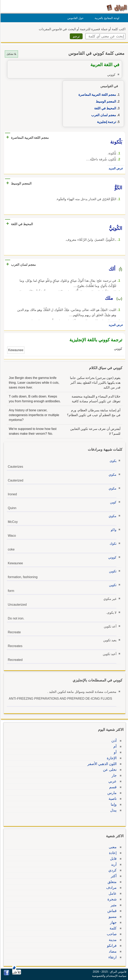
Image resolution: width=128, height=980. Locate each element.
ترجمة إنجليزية (106, 122)
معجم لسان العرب (103, 115)
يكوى (112, 461)
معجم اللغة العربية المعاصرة (97, 95)
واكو (113, 530)
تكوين (112, 571)
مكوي (112, 475)
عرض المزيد (115, 168)
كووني (112, 557)
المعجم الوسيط (105, 101)
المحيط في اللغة (104, 108)
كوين (113, 502)
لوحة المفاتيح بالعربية (106, 18)
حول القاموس (75, 18)
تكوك (112, 544)
